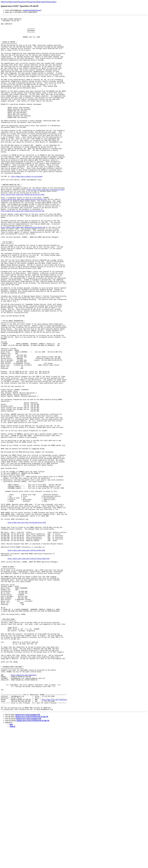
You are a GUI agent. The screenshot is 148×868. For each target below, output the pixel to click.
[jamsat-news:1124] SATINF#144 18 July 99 (32, 855)
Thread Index (51, 2)
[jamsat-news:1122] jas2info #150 (28, 853)
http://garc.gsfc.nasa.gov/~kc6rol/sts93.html (26, 657)
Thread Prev (22, 2)
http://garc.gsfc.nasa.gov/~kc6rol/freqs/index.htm (28, 667)
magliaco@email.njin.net (32, 10)
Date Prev (5, 2)
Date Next (13, 2)
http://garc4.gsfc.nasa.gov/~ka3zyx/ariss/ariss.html (23, 230)
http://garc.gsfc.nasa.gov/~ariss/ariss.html (46, 224)
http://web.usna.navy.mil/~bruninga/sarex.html (27, 624)
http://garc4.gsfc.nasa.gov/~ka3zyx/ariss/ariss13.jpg (24, 236)
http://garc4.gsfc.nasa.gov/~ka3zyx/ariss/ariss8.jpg (23, 250)
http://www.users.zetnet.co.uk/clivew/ (27, 208)
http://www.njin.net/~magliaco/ (24, 807)
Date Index (41, 2)
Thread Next (32, 2)
